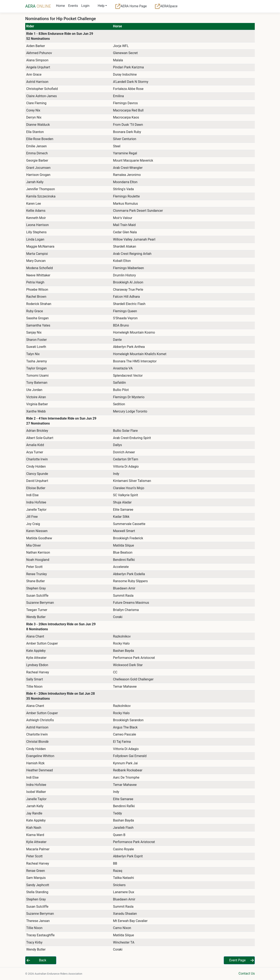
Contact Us (247, 973)
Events (73, 6)
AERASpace (166, 6)
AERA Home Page (131, 6)
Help (101, 6)
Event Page (237, 960)
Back (42, 960)
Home (60, 6)
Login (85, 6)
